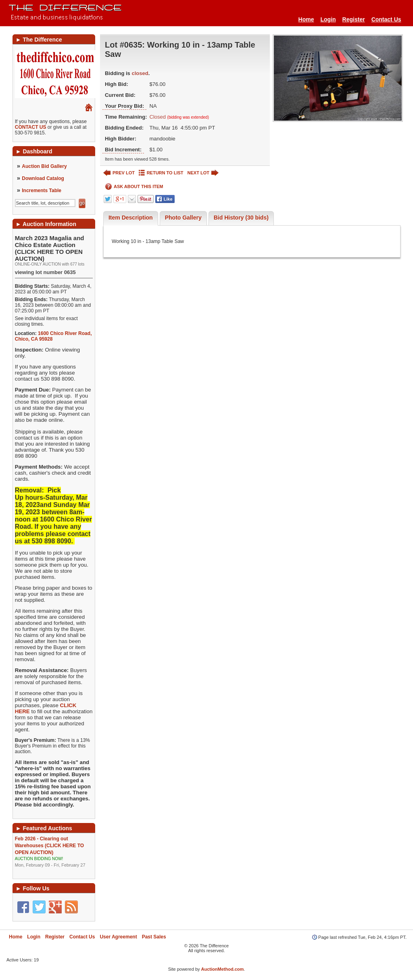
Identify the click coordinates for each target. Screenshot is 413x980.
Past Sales (154, 937)
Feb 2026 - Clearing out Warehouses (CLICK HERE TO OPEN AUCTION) (54, 852)
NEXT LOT (203, 173)
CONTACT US (31, 127)
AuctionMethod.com (223, 969)
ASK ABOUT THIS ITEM (134, 187)
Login (328, 19)
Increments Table (42, 191)
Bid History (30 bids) (241, 218)
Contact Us (386, 19)
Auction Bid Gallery (44, 166)
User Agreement (118, 937)
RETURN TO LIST (161, 173)
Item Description (131, 218)
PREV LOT (119, 173)
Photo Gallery (183, 218)
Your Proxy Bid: (124, 106)
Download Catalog (43, 178)
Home (306, 19)
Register (354, 19)
